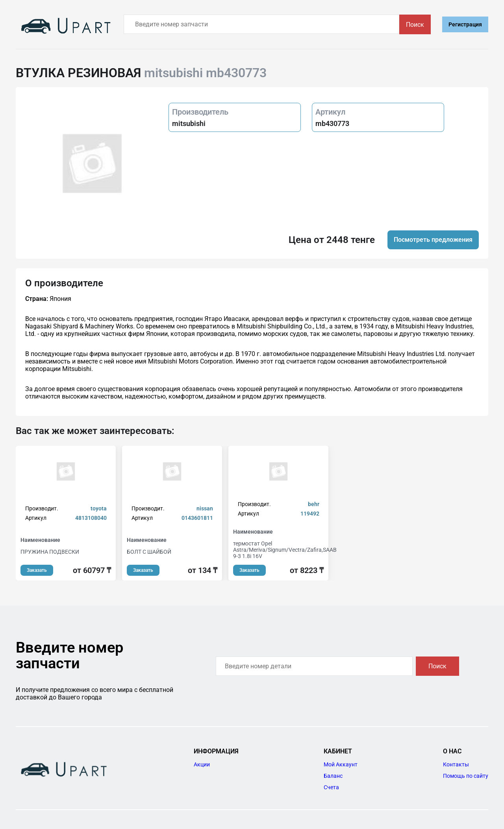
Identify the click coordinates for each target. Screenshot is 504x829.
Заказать (37, 570)
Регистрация (465, 24)
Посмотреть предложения (433, 240)
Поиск (415, 25)
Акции (202, 764)
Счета (331, 787)
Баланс (333, 776)
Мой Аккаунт (341, 764)
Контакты (456, 764)
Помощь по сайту (466, 776)
